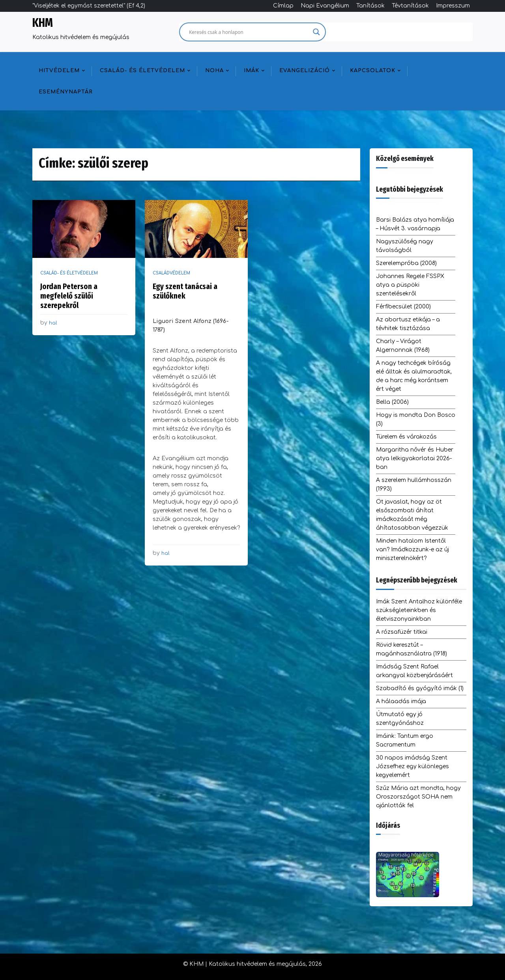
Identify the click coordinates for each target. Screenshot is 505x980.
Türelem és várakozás (406, 437)
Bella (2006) (392, 402)
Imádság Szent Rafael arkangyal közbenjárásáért (414, 671)
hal (53, 323)
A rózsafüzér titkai (402, 632)
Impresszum (453, 6)
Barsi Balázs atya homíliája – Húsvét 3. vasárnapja (415, 224)
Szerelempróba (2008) (406, 263)
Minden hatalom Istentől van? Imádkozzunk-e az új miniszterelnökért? (412, 550)
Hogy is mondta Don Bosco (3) (416, 419)
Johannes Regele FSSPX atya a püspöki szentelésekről (410, 285)
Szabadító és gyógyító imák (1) (420, 688)
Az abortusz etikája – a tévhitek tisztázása (408, 324)
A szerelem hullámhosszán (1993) (414, 484)
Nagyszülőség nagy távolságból (405, 246)
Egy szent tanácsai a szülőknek (185, 291)
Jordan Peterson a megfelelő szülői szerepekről (69, 296)
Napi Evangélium (325, 6)
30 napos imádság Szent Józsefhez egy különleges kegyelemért (412, 766)
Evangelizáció (305, 71)
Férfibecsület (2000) (403, 307)
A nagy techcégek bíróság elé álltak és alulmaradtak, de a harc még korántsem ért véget (414, 376)
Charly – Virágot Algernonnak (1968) (403, 346)
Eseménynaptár (66, 92)
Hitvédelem (59, 71)
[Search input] (249, 32)
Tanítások (370, 6)
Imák (252, 71)
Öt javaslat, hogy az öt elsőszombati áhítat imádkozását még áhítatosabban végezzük (412, 515)
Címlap (283, 6)
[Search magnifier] (316, 32)
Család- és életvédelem (142, 71)
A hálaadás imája (401, 701)
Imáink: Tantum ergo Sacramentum (405, 740)
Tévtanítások (410, 6)
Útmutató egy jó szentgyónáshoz (400, 719)
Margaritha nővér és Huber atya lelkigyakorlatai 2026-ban (415, 458)
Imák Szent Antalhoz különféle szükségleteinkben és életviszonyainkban (419, 610)
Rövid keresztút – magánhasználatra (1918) (411, 649)
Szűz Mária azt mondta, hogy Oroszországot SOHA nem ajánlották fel (418, 797)
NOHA (214, 71)
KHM (43, 23)
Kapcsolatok (373, 71)
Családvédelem (171, 273)
